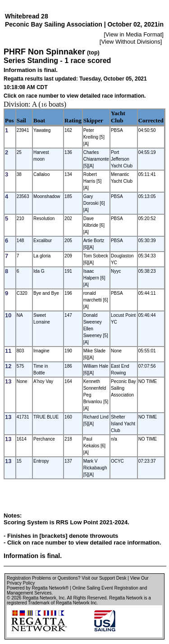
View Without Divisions (130, 42)
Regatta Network (39, 598)
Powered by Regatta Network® (38, 588)
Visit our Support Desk (104, 578)
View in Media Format (134, 34)
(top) (93, 53)
